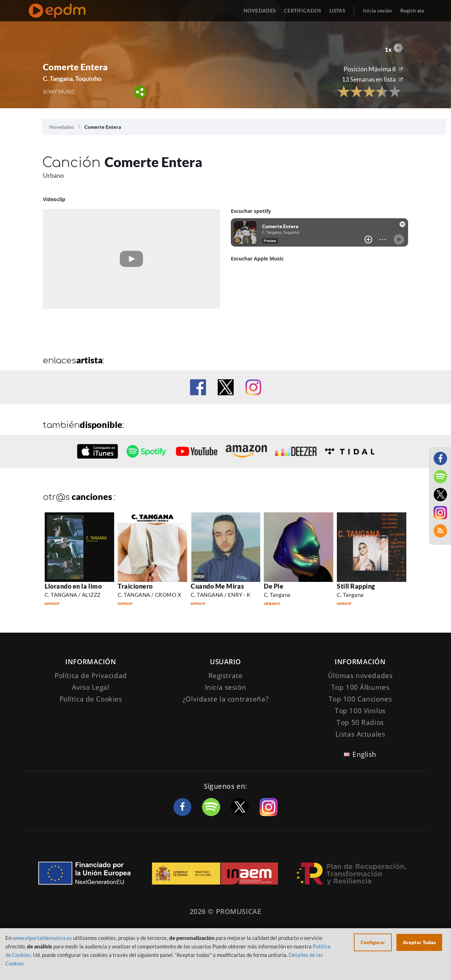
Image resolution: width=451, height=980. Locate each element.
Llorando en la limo (73, 586)
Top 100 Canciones (360, 699)
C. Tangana (277, 595)
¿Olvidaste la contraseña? (225, 699)
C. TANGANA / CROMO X (149, 595)
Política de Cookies (91, 699)
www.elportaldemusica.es (42, 938)
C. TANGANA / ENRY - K (221, 595)
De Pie (274, 586)
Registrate (226, 676)
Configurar (373, 942)
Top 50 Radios (360, 722)
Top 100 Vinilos (360, 711)
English (364, 754)
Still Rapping (356, 586)
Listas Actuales (360, 734)
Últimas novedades (360, 676)
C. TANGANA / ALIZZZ (73, 595)
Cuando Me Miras (217, 586)
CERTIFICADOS (303, 10)
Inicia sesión (377, 10)
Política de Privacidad (91, 676)
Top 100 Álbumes (360, 687)
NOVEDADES (260, 10)
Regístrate (412, 10)
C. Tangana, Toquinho (72, 78)
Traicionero (135, 586)
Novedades (62, 127)
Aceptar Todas (419, 942)
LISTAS (337, 10)
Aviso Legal (91, 687)
